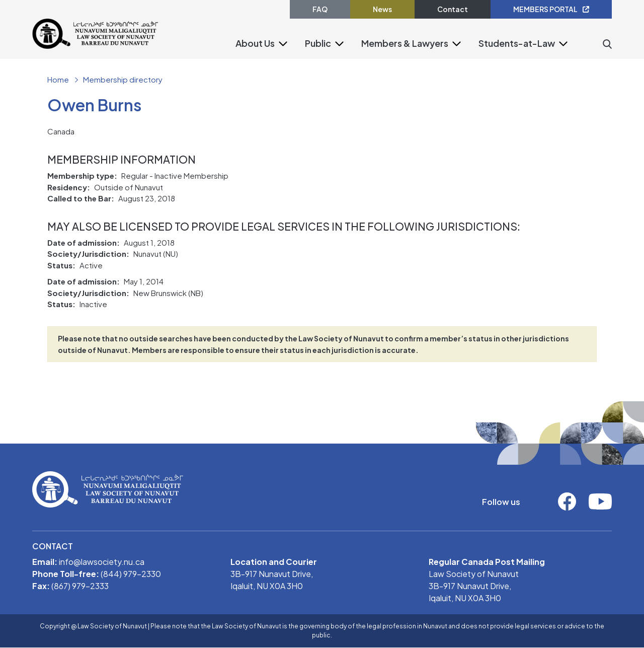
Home (58, 79)
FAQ (320, 9)
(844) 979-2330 (131, 574)
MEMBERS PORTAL (551, 9)
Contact (453, 9)
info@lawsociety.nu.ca (102, 562)
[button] (283, 43)
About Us (255, 43)
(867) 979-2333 (80, 586)
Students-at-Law (517, 43)
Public (318, 43)
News (382, 9)
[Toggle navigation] (165, 56)
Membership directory (123, 79)
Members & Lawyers (405, 43)
